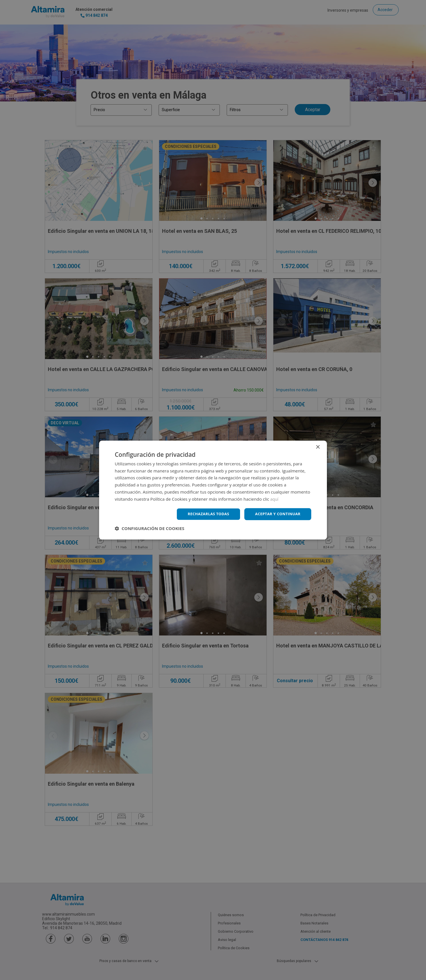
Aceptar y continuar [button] (276, 514)
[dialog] (213, 490)
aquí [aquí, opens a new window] (275, 498)
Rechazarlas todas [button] (204, 514)
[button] (149, 529)
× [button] (318, 447)
